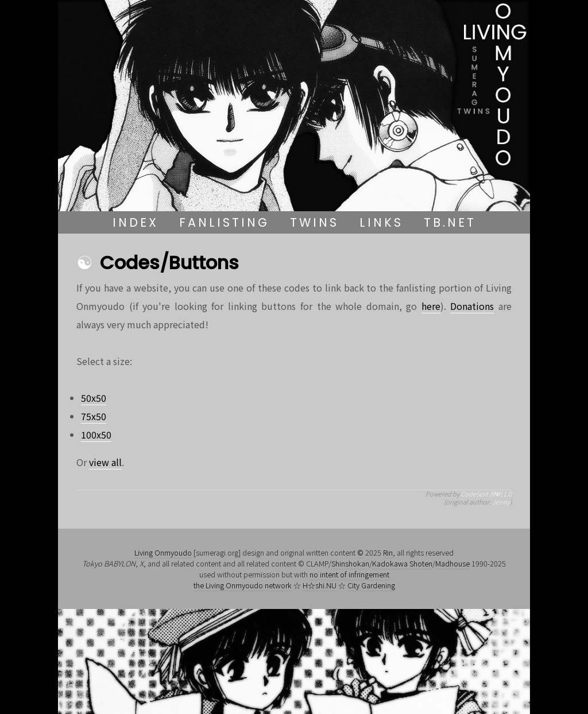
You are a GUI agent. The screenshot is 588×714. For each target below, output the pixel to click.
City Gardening (371, 585)
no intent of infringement (349, 574)
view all (105, 462)
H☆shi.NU (320, 585)
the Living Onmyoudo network (243, 585)
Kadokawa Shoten (402, 563)
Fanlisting (224, 222)
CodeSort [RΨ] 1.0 (486, 494)
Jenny (501, 502)
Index (136, 222)
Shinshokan (350, 563)
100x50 (96, 434)
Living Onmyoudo (163, 552)
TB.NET (450, 222)
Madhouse (452, 563)
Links (381, 222)
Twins (314, 222)
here (431, 306)
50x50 (94, 398)
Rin (388, 552)
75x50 (94, 416)
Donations (472, 306)
